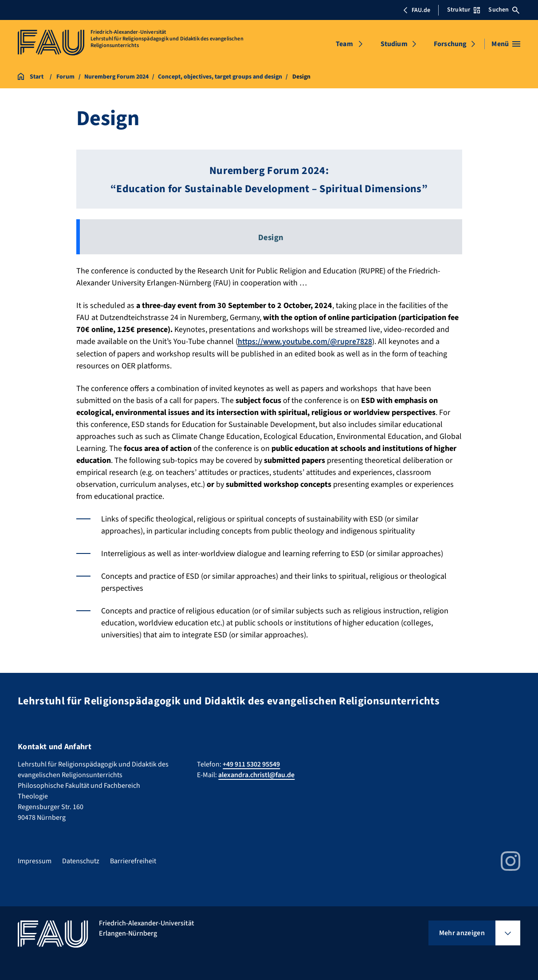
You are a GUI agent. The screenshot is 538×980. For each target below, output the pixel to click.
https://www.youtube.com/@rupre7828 (306, 342)
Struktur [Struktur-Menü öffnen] (463, 10)
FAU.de (416, 10)
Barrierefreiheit (133, 861)
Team (344, 44)
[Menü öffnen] (506, 44)
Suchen (504, 10)
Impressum (35, 861)
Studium (394, 44)
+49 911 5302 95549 (251, 764)
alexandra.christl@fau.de (256, 775)
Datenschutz (81, 861)
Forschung (450, 44)
